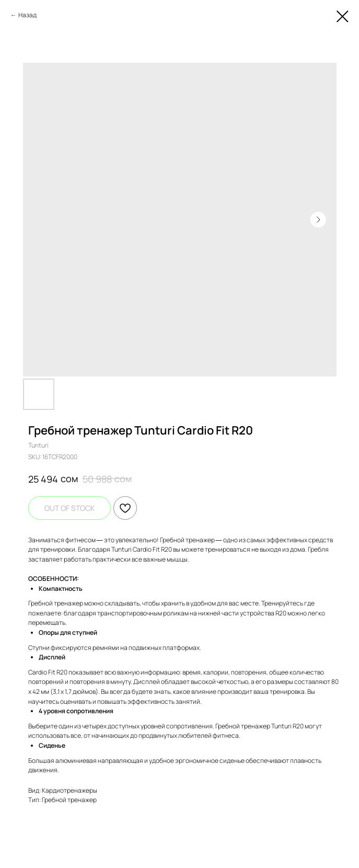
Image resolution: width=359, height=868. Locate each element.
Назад (27, 15)
